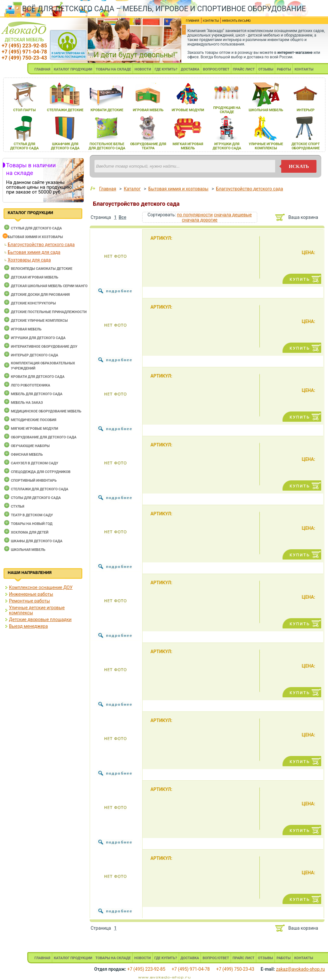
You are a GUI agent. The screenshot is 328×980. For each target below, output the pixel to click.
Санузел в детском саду (35, 463)
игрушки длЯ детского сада (227, 146)
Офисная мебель (27, 455)
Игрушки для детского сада (38, 338)
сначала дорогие (200, 220)
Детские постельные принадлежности (49, 312)
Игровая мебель (26, 329)
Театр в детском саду (32, 515)
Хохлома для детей (30, 532)
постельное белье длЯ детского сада (107, 146)
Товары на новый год (32, 524)
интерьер (306, 110)
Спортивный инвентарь (34, 481)
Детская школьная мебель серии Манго (49, 286)
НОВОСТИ (143, 69)
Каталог (132, 189)
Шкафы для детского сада (37, 541)
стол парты (24, 110)
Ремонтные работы (29, 601)
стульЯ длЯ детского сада (25, 146)
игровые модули (188, 110)
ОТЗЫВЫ (266, 69)
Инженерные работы (31, 594)
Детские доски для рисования (40, 295)
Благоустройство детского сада (41, 245)
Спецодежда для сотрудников (41, 472)
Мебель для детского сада (37, 394)
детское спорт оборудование (306, 146)
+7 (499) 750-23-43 (24, 58)
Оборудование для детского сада (44, 437)
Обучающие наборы (30, 446)
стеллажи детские (65, 110)
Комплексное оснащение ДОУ (41, 587)
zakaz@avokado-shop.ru (300, 969)
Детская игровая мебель (35, 277)
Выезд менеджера (28, 626)
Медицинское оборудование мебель (46, 411)
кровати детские (107, 110)
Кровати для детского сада (38, 377)
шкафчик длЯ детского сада (65, 146)
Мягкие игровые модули (34, 429)
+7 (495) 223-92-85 (24, 46)
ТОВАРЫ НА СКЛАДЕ (113, 69)
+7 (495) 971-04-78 (24, 52)
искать (299, 166)
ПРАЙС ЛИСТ (244, 69)
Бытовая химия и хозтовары (35, 237)
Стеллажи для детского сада (40, 489)
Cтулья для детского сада (36, 228)
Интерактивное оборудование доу (44, 347)
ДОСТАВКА (190, 69)
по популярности (195, 215)
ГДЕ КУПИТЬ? (166, 69)
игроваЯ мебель (148, 110)
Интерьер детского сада (35, 355)
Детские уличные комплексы (39, 321)
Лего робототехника (31, 385)
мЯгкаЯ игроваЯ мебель (188, 146)
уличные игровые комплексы (266, 146)
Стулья (18, 507)
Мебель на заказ (27, 403)
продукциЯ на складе (227, 110)
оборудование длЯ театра (148, 146)
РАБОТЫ (284, 69)
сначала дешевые (233, 215)
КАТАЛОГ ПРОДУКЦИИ (73, 69)
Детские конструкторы (33, 303)
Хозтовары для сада (29, 260)
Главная (107, 189)
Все (122, 217)
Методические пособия (34, 420)
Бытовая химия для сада (34, 252)
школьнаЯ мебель (266, 110)
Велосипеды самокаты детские (42, 269)
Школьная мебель (28, 550)
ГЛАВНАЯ (42, 69)
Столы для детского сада (36, 498)
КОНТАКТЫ (304, 69)
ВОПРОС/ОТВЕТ (216, 69)
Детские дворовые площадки (40, 619)
